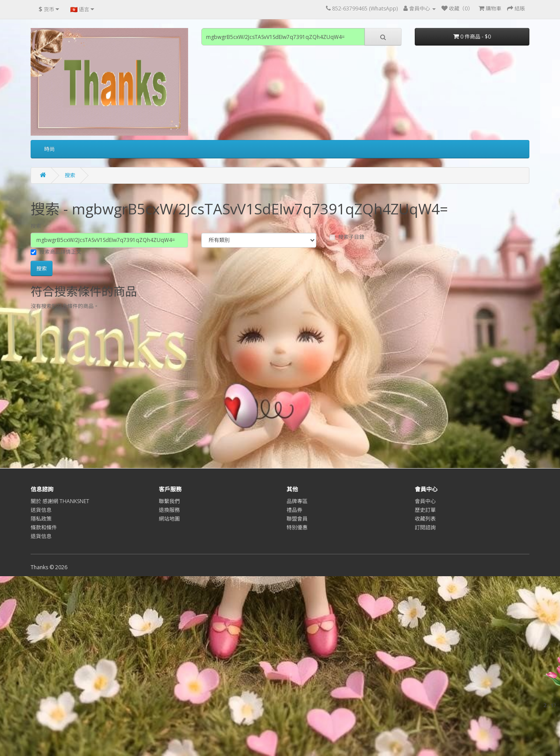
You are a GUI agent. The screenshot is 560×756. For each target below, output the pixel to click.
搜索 (70, 175)
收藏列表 (425, 519)
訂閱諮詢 (425, 527)
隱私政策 (41, 519)
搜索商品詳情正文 (56, 252)
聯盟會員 (297, 519)
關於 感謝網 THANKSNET (60, 501)
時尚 (49, 149)
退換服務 (169, 510)
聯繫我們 (169, 501)
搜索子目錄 (347, 237)
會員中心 (425, 501)
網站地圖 (169, 519)
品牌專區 (297, 501)
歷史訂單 (425, 510)
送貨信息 (41, 510)
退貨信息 (41, 536)
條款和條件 (44, 527)
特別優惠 (297, 527)
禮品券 (294, 510)
